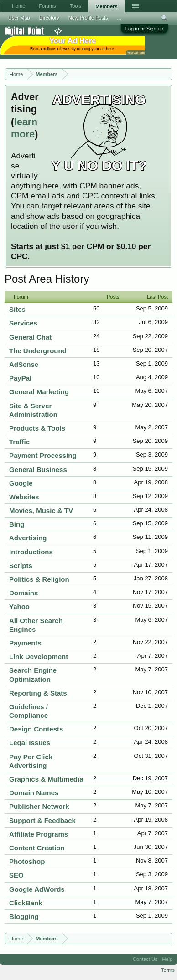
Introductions (31, 552)
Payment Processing (43, 455)
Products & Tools (37, 428)
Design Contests (36, 729)
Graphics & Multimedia (46, 779)
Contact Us (145, 959)
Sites (17, 309)
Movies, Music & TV (41, 510)
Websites (24, 497)
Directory (49, 18)
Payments (25, 643)
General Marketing (39, 392)
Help (167, 959)
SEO (16, 875)
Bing (17, 524)
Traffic (19, 442)
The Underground (38, 351)
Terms (168, 970)
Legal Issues (30, 743)
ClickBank (26, 903)
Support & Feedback (42, 820)
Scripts (21, 566)
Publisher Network (39, 806)
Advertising (28, 538)
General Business (38, 470)
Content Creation (37, 848)
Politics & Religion (39, 579)
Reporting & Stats (38, 693)
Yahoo (19, 607)
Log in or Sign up (144, 29)
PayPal (20, 378)
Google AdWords (37, 889)
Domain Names (34, 793)
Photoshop (27, 861)
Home (18, 6)
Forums (47, 6)
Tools (76, 6)
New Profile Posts (88, 18)
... (119, 18)
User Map (19, 18)
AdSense (24, 364)
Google (21, 483)
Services (23, 323)
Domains (23, 593)
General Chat (30, 337)
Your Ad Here (136, 53)
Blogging (24, 917)
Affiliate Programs (39, 834)
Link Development (39, 657)
